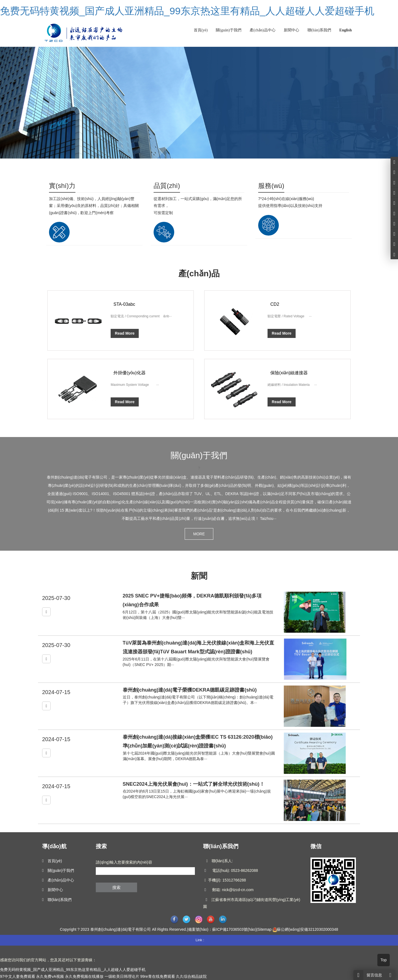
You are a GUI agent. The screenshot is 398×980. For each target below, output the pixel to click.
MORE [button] (199, 534)
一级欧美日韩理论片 (122, 976)
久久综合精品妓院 (191, 976)
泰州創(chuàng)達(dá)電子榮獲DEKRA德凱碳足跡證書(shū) (190, 690)
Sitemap (264, 929)
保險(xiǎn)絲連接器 (289, 373)
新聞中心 (291, 30)
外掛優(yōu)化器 (129, 373)
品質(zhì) (167, 186)
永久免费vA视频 (50, 976)
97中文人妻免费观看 (18, 976)
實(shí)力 (62, 186)
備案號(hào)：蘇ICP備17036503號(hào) (222, 929)
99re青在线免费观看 (157, 976)
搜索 (116, 887)
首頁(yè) (201, 30)
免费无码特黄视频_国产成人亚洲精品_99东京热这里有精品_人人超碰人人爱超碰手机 (187, 11)
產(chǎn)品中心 (263, 30)
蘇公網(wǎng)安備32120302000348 (307, 929)
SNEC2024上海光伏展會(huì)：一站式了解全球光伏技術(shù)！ (194, 784)
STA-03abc (124, 304)
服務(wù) (271, 186)
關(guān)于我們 (229, 30)
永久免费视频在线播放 (84, 976)
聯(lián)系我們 (319, 30)
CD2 (275, 304)
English (346, 30)
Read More (125, 333)
